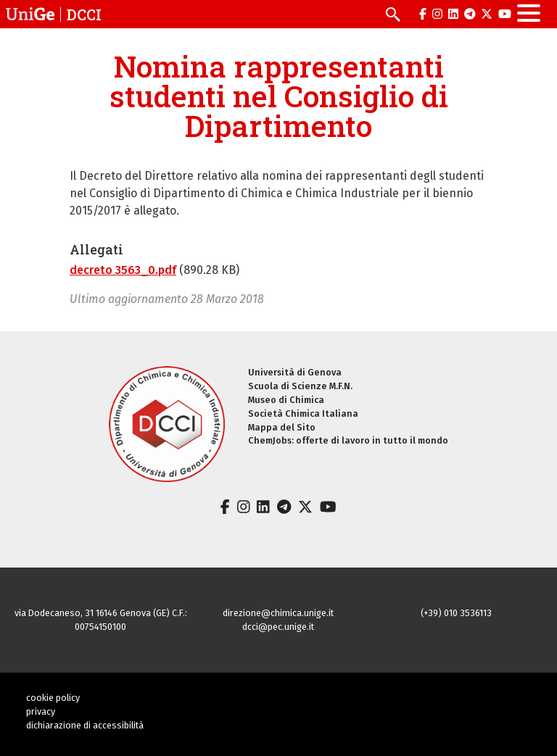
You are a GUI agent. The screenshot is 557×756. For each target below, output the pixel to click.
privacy (41, 711)
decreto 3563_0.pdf (123, 270)
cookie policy (53, 698)
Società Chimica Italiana (303, 414)
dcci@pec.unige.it (278, 627)
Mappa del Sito (282, 427)
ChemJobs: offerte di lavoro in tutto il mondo (348, 440)
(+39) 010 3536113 (456, 613)
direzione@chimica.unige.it (278, 613)
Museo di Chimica (286, 400)
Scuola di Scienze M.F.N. (300, 386)
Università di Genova (295, 372)
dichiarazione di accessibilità (85, 725)
